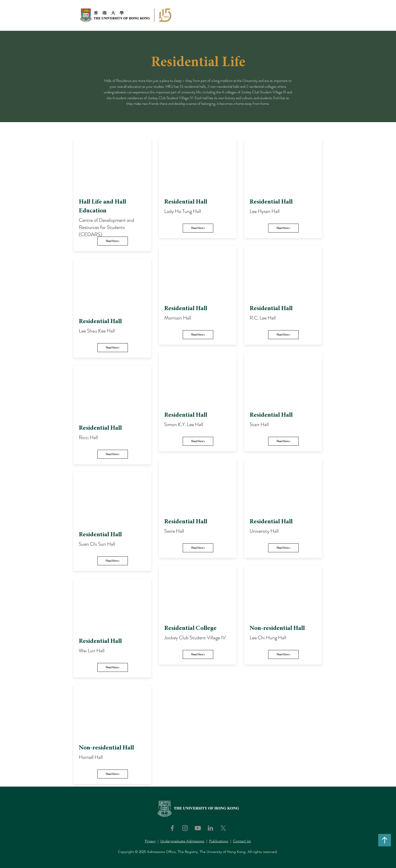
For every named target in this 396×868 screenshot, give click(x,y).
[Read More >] (113, 241)
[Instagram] (185, 828)
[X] (223, 828)
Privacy (150, 841)
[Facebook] (172, 828)
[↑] (385, 840)
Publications (219, 841)
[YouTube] (198, 828)
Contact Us (242, 841)
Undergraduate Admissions (182, 841)
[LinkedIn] (210, 828)
